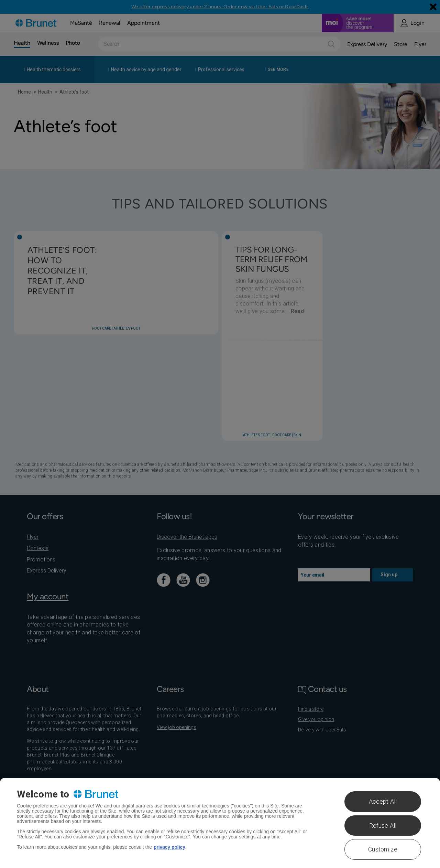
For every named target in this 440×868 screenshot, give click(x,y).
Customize (383, 849)
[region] (220, 823)
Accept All (383, 801)
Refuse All (383, 826)
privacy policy (170, 847)
